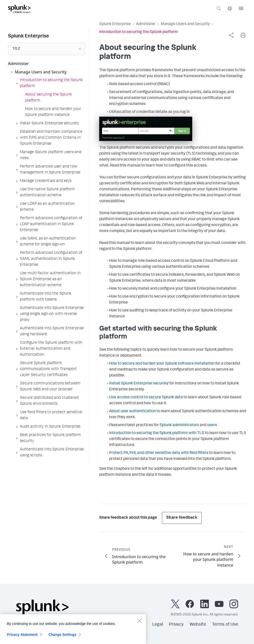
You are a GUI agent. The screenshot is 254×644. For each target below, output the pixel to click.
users (212, 425)
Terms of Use (225, 625)
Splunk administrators (179, 425)
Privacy (176, 625)
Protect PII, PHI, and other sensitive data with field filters (159, 453)
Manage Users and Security (185, 24)
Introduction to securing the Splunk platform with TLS (157, 433)
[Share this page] (231, 35)
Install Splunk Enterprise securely (139, 384)
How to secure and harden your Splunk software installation (162, 364)
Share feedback (182, 518)
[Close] (139, 624)
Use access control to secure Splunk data (146, 398)
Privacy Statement (22, 638)
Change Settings (62, 638)
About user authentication (132, 411)
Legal (158, 625)
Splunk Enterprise (115, 24)
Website (198, 625)
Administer (146, 24)
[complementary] (231, 35)
